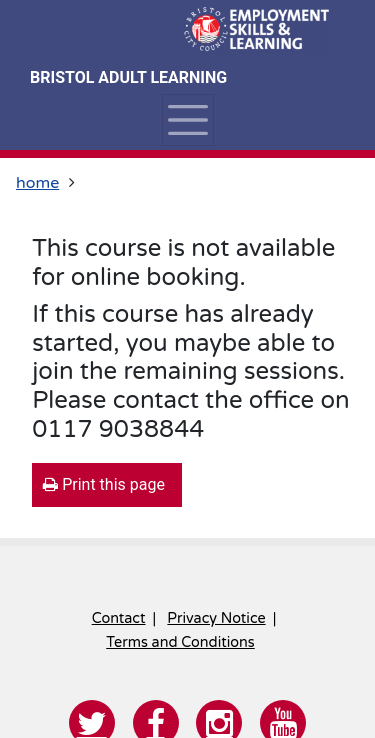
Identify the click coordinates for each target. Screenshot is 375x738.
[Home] (254, 30)
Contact (119, 618)
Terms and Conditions (180, 642)
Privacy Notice (216, 618)
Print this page (104, 484)
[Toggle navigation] (187, 120)
